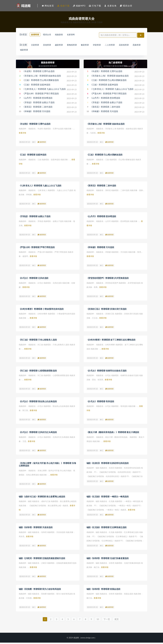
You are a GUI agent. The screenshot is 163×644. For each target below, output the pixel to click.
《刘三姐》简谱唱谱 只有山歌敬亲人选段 (38, 341)
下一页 (109, 620)
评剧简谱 (105, 46)
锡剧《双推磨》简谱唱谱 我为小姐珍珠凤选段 (40, 590)
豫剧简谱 (92, 46)
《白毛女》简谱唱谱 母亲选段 (100, 403)
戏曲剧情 (63, 35)
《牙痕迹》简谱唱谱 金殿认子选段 (39, 104)
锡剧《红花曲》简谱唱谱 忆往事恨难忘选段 (107, 529)
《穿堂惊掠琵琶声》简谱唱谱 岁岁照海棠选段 (108, 280)
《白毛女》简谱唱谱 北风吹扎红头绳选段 (38, 434)
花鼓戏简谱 (136, 46)
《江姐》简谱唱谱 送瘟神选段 (36, 87)
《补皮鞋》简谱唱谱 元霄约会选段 (39, 73)
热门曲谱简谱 (115, 65)
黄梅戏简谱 (77, 46)
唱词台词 (49, 35)
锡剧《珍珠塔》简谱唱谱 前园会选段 (103, 590)
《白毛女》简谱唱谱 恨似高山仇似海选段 (38, 403)
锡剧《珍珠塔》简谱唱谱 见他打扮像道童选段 (108, 559)
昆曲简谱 (25, 52)
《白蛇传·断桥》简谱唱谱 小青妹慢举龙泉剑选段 (41, 311)
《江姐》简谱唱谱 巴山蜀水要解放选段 (41, 82)
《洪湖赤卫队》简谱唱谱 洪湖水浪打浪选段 (107, 311)
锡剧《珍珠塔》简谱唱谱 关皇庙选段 (36, 529)
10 (99, 620)
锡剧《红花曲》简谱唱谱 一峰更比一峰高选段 (108, 498)
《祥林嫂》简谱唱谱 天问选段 (36, 113)
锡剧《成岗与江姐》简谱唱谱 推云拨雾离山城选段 (42, 498)
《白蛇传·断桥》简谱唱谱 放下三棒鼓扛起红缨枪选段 (111, 341)
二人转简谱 (120, 46)
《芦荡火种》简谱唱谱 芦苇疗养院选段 (41, 96)
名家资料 (25, 40)
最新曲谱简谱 (48, 65)
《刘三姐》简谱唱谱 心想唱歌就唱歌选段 (38, 372)
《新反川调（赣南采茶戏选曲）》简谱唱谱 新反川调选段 (113, 434)
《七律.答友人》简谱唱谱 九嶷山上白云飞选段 (44, 91)
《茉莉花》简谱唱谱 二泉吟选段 (38, 109)
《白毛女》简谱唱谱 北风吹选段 (34, 280)
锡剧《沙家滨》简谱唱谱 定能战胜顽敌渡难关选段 (42, 559)
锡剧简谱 (38, 52)
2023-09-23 (25, 144)
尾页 (119, 620)
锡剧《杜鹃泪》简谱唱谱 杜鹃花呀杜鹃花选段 (108, 464)
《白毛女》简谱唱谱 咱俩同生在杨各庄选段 (107, 372)
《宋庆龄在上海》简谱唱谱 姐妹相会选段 (42, 78)
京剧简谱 (36, 46)
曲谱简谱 (36, 35)
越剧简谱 (63, 46)
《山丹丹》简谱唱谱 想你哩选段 (38, 100)
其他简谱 (49, 46)
